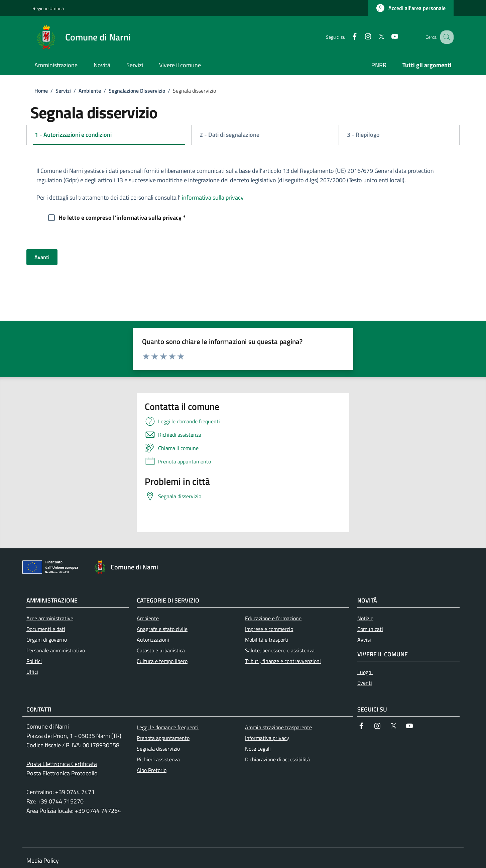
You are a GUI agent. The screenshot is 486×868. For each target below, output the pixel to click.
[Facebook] (348, 37)
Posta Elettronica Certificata (62, 764)
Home (41, 91)
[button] (411, 8)
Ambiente (90, 91)
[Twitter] (374, 37)
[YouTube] (388, 37)
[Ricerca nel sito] (446, 37)
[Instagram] (361, 37)
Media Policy (43, 860)
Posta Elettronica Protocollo (62, 773)
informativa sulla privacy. (213, 197)
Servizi (63, 91)
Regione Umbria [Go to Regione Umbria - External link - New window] (48, 8)
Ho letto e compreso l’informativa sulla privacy (122, 217)
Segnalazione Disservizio (137, 91)
